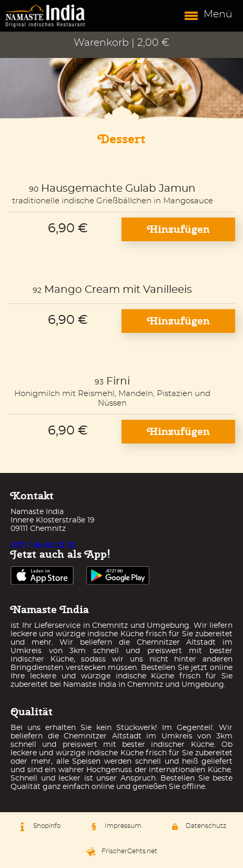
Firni (118, 381)
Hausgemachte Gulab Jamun (118, 189)
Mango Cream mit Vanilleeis (118, 290)
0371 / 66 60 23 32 (43, 546)
